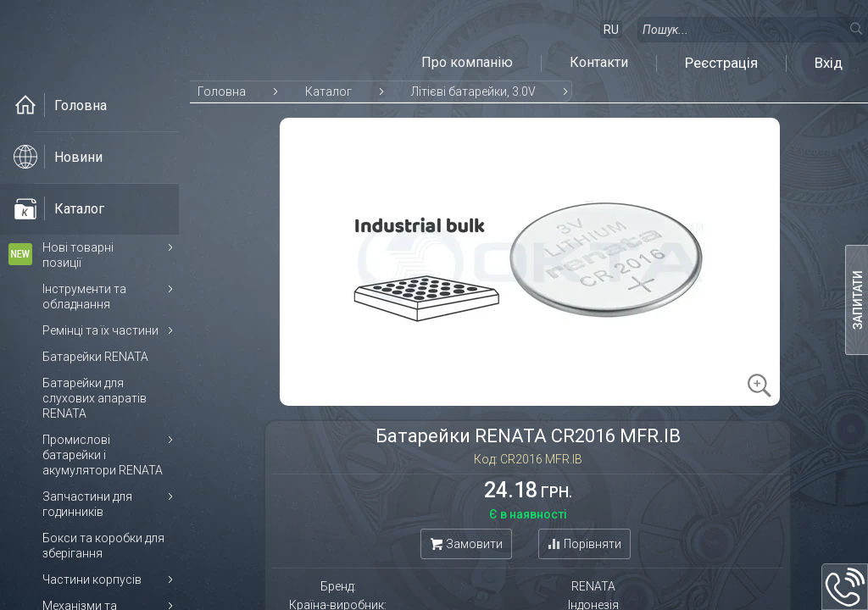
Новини (58, 157)
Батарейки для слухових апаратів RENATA (95, 398)
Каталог (328, 91)
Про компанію (467, 63)
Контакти (599, 63)
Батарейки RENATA (95, 357)
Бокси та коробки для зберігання (103, 546)
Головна (222, 91)
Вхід (829, 63)
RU (611, 30)
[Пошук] (855, 28)
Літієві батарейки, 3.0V (473, 91)
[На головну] (106, 40)
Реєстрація (721, 63)
